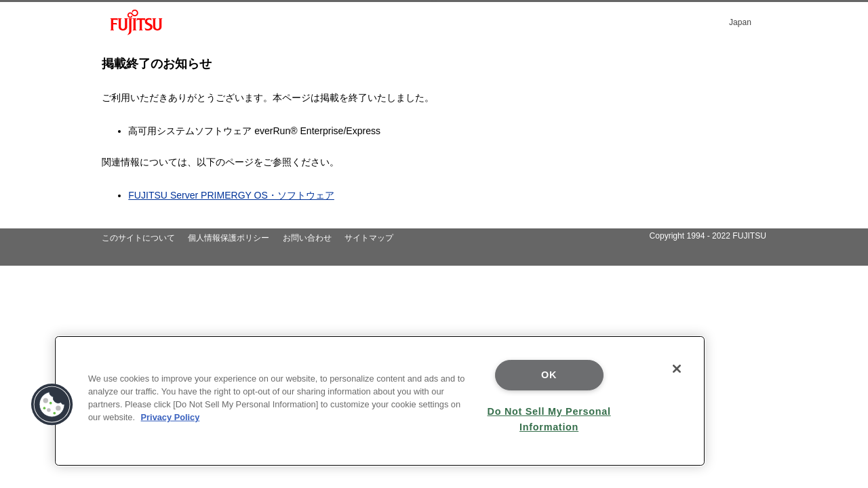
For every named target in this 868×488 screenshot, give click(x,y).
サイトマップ (369, 238)
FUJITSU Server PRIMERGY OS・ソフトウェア (231, 195)
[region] (380, 401)
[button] (52, 405)
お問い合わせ (307, 238)
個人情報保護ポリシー (229, 238)
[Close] (677, 369)
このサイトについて (138, 238)
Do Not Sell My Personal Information (549, 419)
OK (549, 375)
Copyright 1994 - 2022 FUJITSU (708, 236)
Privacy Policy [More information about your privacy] (171, 417)
